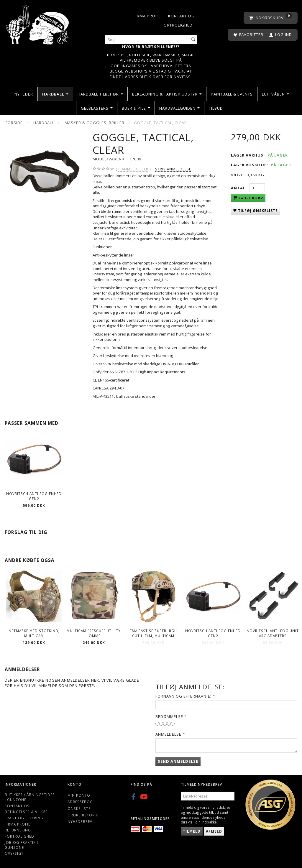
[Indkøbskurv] (271, 18)
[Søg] (193, 40)
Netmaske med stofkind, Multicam (34, 633)
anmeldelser (133, 169)
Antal (239, 188)
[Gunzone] (38, 23)
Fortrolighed (177, 25)
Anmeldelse (168, 734)
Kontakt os (181, 16)
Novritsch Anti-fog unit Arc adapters (273, 633)
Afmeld (214, 831)
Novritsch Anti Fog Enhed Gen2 (34, 496)
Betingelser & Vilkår (26, 812)
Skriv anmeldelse (173, 169)
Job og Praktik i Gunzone (21, 845)
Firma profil (147, 16)
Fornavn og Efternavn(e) (183, 696)
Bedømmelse (169, 716)
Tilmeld (192, 831)
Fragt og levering (24, 818)
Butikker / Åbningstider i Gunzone (30, 797)
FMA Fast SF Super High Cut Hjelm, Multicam (153, 633)
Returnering (18, 830)
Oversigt (14, 853)
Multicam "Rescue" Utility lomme (94, 633)
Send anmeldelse (178, 761)
